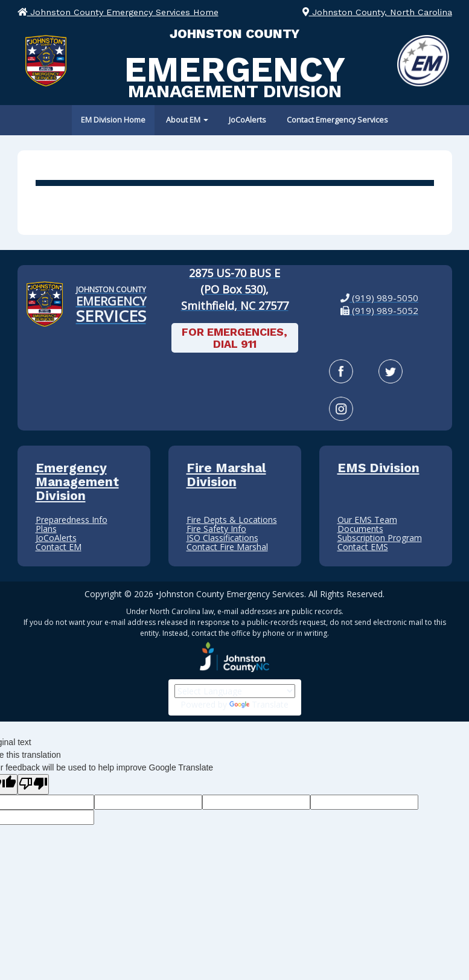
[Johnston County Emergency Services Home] (111, 304)
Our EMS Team (367, 520)
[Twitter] (391, 371)
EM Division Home (113, 120)
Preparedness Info (72, 520)
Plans (46, 529)
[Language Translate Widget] (235, 691)
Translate (259, 704)
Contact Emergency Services (337, 120)
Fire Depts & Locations (232, 520)
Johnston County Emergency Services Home (118, 12)
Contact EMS (363, 547)
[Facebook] (341, 371)
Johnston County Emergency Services (231, 594)
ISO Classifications (222, 538)
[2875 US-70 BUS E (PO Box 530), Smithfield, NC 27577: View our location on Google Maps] (235, 290)
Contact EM (59, 547)
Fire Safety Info (216, 529)
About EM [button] (187, 120)
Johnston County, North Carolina (377, 12)
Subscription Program (380, 538)
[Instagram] (341, 409)
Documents (360, 529)
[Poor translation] (33, 784)
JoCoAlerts (247, 120)
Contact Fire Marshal (227, 547)
